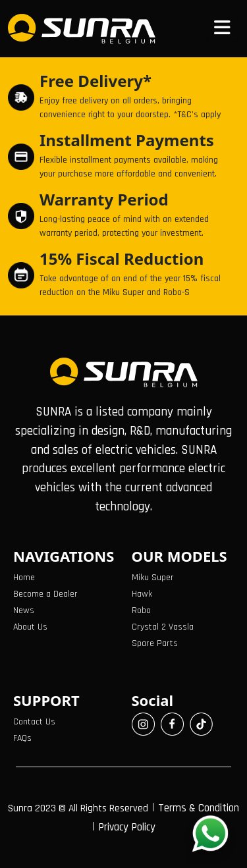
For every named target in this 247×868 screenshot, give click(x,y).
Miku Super (153, 578)
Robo (141, 610)
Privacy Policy (127, 827)
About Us (30, 627)
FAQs (22, 738)
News (24, 610)
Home (24, 578)
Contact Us (34, 722)
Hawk (142, 594)
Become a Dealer (45, 594)
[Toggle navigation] (222, 29)
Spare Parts (155, 643)
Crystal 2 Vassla (163, 627)
